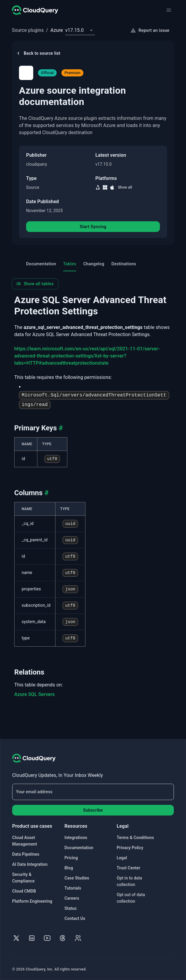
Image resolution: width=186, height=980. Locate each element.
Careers (72, 898)
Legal (122, 858)
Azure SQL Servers (35, 695)
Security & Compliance (23, 878)
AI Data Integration (30, 864)
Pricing (71, 858)
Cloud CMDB (24, 891)
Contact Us (75, 918)
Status (70, 908)
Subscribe (93, 810)
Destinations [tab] (124, 264)
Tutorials (73, 888)
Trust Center (129, 868)
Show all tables (35, 284)
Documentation (79, 848)
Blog (69, 868)
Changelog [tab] (94, 264)
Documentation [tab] (41, 264)
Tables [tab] (70, 267)
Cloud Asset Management (25, 841)
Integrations (76, 838)
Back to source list (38, 53)
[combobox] (80, 30)
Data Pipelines (26, 854)
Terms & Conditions (135, 838)
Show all (125, 187)
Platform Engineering (32, 901)
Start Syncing (93, 227)
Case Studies (77, 878)
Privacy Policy (130, 848)
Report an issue (150, 30)
